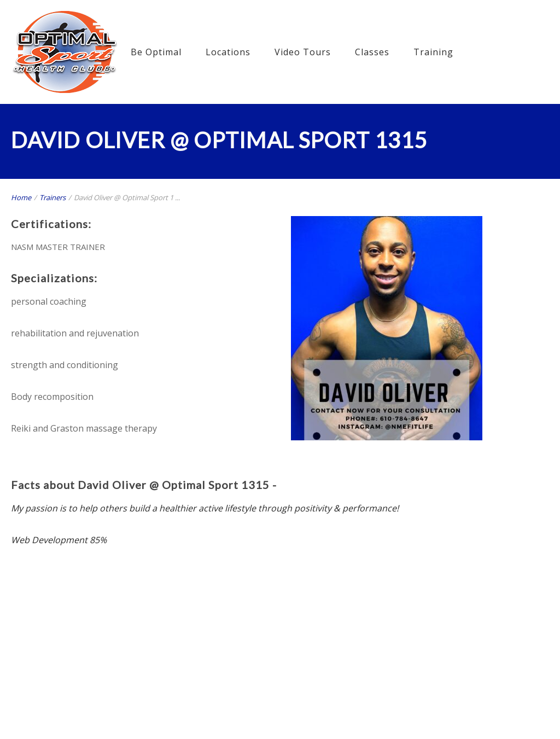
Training (433, 52)
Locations (228, 52)
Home (21, 197)
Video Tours (303, 52)
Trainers (52, 197)
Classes (372, 52)
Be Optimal (156, 52)
